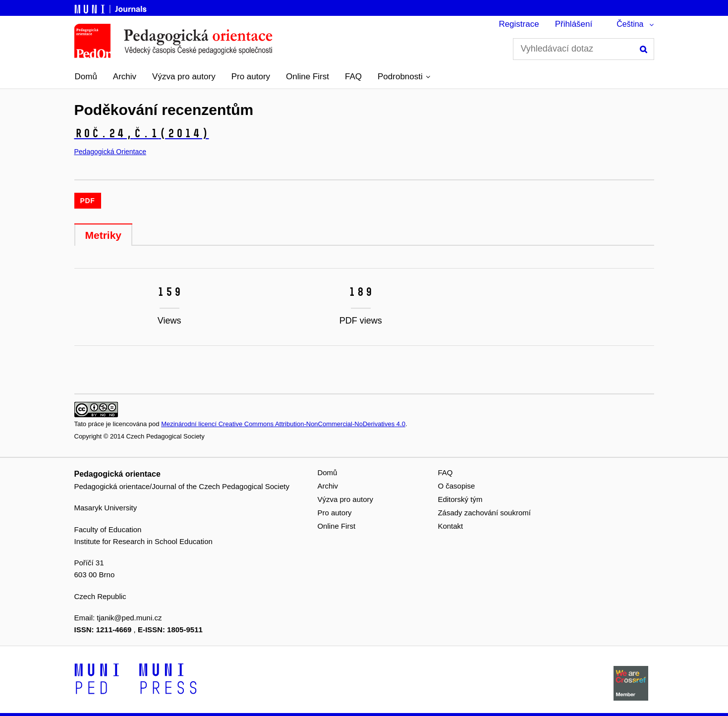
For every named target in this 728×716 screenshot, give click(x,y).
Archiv (125, 77)
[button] (404, 77)
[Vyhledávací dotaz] (584, 49)
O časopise (456, 486)
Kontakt (450, 526)
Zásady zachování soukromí (484, 513)
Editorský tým (460, 499)
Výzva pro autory (184, 77)
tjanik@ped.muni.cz (129, 618)
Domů (86, 77)
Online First (308, 77)
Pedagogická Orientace (111, 152)
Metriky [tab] (104, 235)
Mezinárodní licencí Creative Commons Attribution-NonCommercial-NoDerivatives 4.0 (283, 424)
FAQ (353, 77)
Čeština (630, 24)
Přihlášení (574, 24)
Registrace (519, 24)
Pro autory (251, 77)
